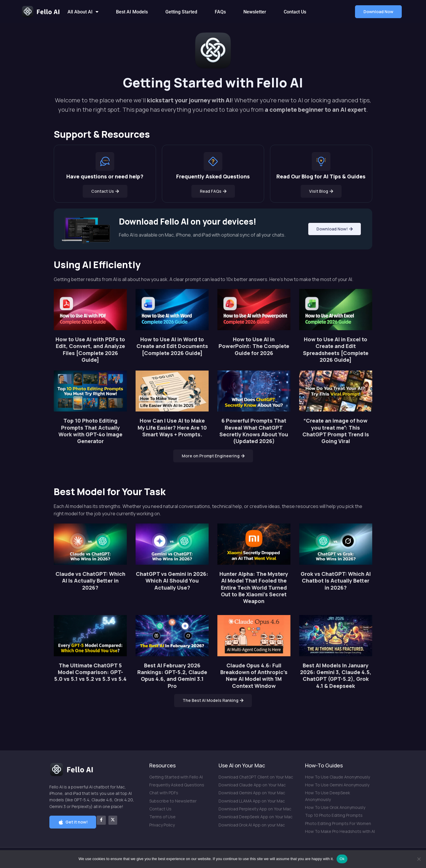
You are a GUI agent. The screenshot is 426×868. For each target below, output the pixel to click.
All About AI (83, 12)
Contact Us (295, 12)
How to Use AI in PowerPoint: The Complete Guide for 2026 (254, 346)
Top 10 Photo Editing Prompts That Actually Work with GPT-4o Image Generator (90, 431)
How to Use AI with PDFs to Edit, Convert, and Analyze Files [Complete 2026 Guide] (90, 349)
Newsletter (255, 12)
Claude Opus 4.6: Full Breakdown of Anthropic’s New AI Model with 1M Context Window (254, 676)
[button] (378, 12)
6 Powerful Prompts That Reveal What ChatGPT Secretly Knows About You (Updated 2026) (254, 431)
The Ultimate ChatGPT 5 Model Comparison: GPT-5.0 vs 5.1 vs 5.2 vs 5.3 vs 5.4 (90, 672)
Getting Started (181, 12)
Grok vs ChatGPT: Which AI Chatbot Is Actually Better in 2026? (336, 581)
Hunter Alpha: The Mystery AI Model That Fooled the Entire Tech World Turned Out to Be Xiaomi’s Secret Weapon (254, 588)
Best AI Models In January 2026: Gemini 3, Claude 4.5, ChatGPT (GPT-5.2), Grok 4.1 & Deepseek (336, 676)
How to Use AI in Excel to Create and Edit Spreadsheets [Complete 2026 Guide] (336, 349)
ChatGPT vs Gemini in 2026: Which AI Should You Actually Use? (172, 581)
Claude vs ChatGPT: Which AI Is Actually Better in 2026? (90, 581)
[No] (419, 859)
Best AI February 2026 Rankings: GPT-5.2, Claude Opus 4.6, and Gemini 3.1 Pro (172, 676)
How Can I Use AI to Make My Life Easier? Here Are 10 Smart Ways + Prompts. (172, 427)
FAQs (220, 12)
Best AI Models (132, 12)
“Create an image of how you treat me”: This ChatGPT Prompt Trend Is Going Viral (336, 431)
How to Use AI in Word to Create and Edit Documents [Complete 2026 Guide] (172, 346)
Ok (342, 859)
